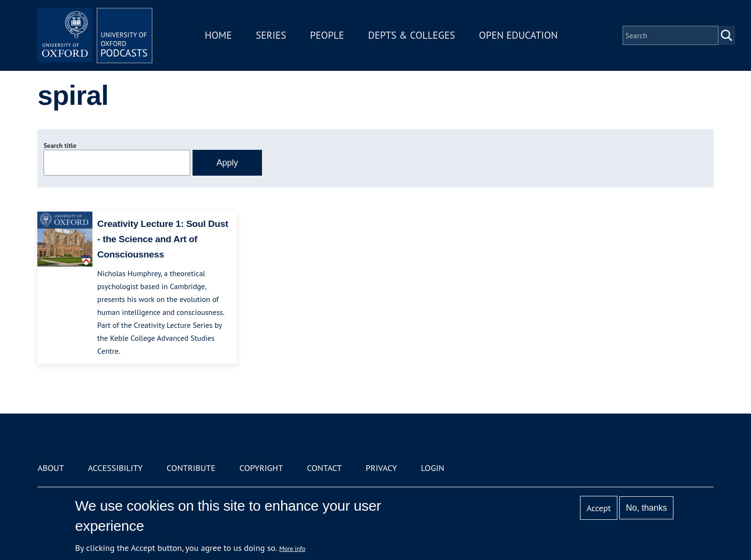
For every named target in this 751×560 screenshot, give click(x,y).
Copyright (261, 468)
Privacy (381, 468)
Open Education (518, 35)
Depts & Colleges (412, 35)
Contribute (191, 468)
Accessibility (115, 468)
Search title (60, 146)
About (51, 468)
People (327, 35)
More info (292, 549)
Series (271, 35)
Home (218, 35)
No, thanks (647, 508)
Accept (599, 508)
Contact (324, 468)
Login (433, 468)
